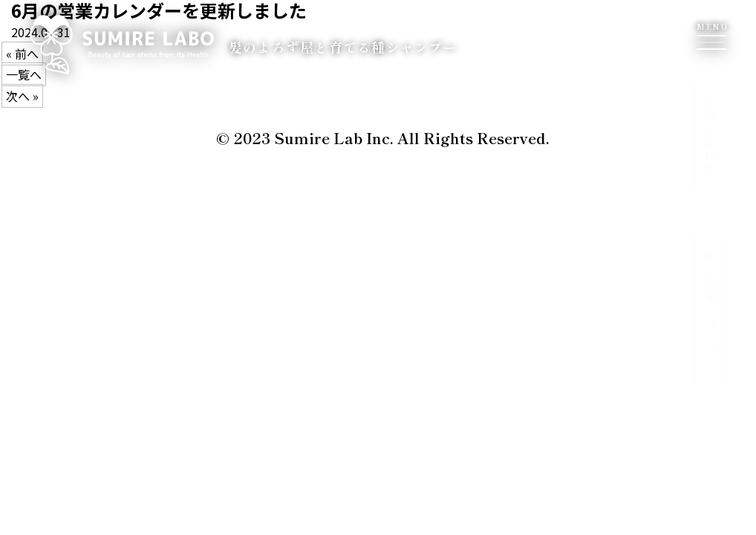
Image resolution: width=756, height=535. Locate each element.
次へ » (22, 96)
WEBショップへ (711, 309)
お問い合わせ (709, 138)
